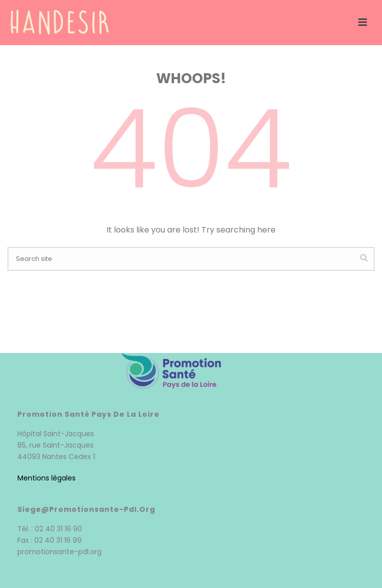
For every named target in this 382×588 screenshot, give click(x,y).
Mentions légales (47, 478)
